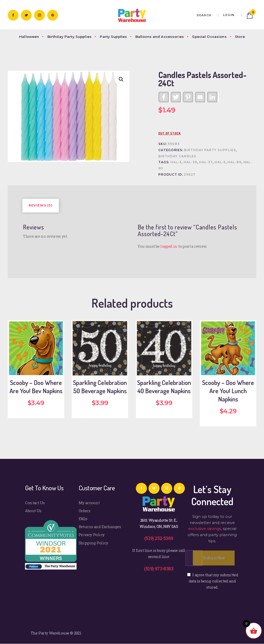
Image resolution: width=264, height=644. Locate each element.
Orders (84, 511)
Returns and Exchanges (100, 527)
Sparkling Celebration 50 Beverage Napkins (100, 387)
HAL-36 (190, 162)
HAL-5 (220, 162)
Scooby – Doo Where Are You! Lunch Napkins (228, 391)
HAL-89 (234, 162)
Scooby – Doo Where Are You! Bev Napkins (36, 387)
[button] (121, 79)
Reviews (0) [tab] (41, 205)
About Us (33, 511)
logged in (169, 246)
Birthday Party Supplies (210, 150)
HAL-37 (206, 162)
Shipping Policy (93, 543)
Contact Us (35, 503)
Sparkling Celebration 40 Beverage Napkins (164, 387)
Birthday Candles (177, 156)
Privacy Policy (92, 535)
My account (89, 503)
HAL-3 (176, 162)
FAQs (83, 519)
